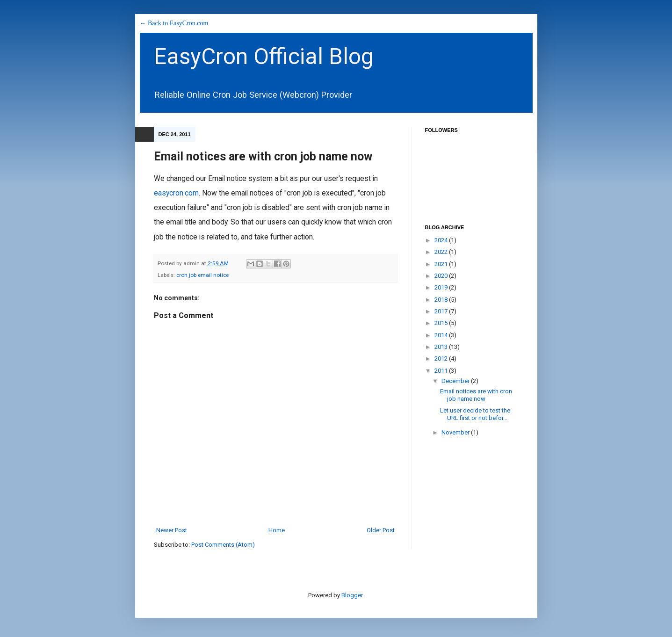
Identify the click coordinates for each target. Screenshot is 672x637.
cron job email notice (202, 275)
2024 (442, 240)
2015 (442, 323)
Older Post (381, 530)
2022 (442, 252)
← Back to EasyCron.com (174, 23)
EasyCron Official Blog (264, 56)
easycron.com (176, 193)
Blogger (352, 595)
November (456, 432)
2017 (442, 311)
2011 (442, 371)
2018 (442, 300)
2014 (442, 335)
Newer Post (172, 530)
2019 (442, 287)
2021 (442, 264)
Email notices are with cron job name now (476, 395)
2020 (442, 276)
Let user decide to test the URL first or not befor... (475, 414)
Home (277, 530)
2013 (442, 347)
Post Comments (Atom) (223, 545)
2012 (442, 358)
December (456, 381)
